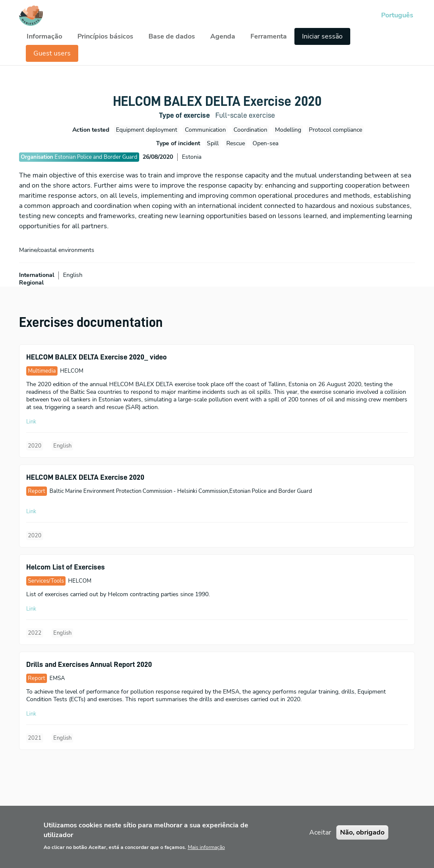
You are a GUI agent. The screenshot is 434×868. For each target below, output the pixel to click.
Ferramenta (269, 36)
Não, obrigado (362, 838)
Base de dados (172, 36)
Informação (44, 36)
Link (31, 422)
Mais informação (206, 853)
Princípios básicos (105, 36)
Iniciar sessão (322, 36)
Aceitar (320, 838)
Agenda (223, 36)
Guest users (52, 53)
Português (397, 15)
